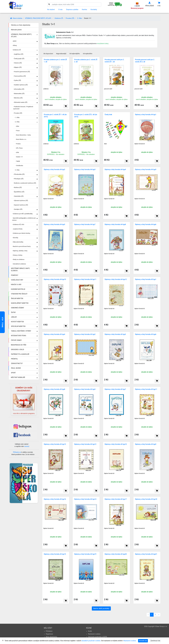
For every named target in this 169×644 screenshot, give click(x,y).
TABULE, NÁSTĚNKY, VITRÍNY (21, 331)
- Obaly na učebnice (18, 259)
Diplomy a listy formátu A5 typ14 (85, 499)
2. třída (79, 18)
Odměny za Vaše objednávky (21, 25)
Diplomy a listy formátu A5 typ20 (116, 554)
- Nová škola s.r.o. (21, 139)
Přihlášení (49, 631)
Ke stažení (51, 9)
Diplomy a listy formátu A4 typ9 (146, 169)
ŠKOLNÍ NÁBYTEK (17, 298)
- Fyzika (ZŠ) (17, 80)
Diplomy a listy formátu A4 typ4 (115, 169)
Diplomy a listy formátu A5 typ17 (116, 499)
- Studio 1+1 (19, 157)
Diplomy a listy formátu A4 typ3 (85, 169)
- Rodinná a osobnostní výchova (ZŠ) (25, 183)
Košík (90, 631)
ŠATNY (13, 312)
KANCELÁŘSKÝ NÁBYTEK (20, 303)
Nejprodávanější (61, 54)
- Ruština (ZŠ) (17, 187)
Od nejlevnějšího (75, 54)
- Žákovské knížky (18, 242)
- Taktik (18, 161)
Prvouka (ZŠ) (70, 18)
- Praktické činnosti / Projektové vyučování (23, 108)
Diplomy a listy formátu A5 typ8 (54, 389)
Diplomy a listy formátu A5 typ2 (85, 334)
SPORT (13, 373)
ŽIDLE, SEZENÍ (16, 368)
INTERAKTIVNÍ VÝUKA (19, 336)
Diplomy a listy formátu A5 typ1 (146, 279)
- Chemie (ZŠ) (17, 63)
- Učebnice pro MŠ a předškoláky (22, 214)
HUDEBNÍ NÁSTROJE (18, 289)
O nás (60, 9)
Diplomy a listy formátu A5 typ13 (55, 444)
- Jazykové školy (17, 229)
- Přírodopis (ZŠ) (18, 179)
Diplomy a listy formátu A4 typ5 (54, 224)
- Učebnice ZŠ (16, 50)
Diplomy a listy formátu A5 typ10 (116, 444)
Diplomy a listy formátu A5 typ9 (146, 444)
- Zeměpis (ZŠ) (18, 209)
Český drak (108, 115)
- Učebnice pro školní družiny (21, 233)
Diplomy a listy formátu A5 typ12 (85, 444)
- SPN (17, 152)
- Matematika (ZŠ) (19, 94)
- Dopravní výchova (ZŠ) (21, 205)
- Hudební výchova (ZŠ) (20, 85)
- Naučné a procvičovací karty (21, 246)
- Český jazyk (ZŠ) (19, 59)
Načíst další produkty (101, 608)
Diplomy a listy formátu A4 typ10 (55, 279)
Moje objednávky (51, 637)
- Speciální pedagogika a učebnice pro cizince (24, 219)
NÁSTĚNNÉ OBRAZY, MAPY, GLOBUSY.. (20, 269)
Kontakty (94, 9)
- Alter (17, 126)
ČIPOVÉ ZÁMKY (16, 340)
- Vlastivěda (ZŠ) (18, 196)
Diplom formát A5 (140, 309)
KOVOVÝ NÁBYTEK (17, 322)
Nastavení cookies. (130, 641)
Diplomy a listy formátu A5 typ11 (146, 389)
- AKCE (14, 41)
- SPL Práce (19, 148)
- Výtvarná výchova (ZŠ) (21, 201)
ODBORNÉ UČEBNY (18, 308)
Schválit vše (143, 641)
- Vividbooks (19, 166)
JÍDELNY (14, 317)
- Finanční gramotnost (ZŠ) (22, 72)
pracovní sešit (108, 89)
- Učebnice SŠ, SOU (18, 224)
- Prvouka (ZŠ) (18, 113)
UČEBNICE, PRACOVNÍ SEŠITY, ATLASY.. (38, 18)
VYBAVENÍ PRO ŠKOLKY (19, 294)
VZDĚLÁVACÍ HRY (17, 280)
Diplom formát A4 (140, 144)
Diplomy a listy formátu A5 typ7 (115, 389)
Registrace (49, 634)
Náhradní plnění (16, 30)
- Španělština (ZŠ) (19, 192)
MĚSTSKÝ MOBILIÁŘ (18, 377)
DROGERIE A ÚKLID (18, 350)
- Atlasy (14, 45)
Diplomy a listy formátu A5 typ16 (55, 499)
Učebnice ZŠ (59, 18)
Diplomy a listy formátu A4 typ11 (85, 279)
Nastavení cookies (94, 634)
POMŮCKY (15, 275)
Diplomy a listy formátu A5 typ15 (55, 554)
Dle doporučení (48, 54)
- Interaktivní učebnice (19, 264)
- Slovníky (15, 238)
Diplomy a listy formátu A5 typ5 (85, 389)
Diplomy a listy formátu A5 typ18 (146, 499)
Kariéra (84, 9)
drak (105, 144)
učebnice (46, 89)
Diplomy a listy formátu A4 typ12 (116, 279)
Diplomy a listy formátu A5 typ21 (146, 554)
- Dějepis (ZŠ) (17, 67)
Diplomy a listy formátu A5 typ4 (54, 334)
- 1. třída (17, 117)
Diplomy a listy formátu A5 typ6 (146, 334)
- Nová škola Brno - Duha (23, 135)
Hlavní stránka (16, 18)
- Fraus (17, 131)
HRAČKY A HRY (16, 285)
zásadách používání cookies (91, 641)
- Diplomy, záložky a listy (20, 251)
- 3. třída (17, 170)
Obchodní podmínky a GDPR (97, 637)
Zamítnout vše (155, 641)
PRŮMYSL (14, 359)
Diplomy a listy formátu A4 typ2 (54, 169)
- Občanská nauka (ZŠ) (20, 102)
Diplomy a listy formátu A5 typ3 (115, 334)
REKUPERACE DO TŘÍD (19, 345)
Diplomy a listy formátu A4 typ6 (146, 224)
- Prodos (18, 144)
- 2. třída (17, 122)
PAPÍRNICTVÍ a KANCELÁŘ (20, 354)
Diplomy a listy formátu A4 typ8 (115, 224)
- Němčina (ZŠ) (18, 98)
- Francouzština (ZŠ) (20, 76)
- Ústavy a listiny (17, 255)
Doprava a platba (72, 9)
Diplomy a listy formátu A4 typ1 (146, 115)
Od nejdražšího (88, 54)
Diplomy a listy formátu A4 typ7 (85, 224)
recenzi (27, 446)
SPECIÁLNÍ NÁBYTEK (18, 326)
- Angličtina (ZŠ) (18, 54)
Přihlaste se (17, 452)
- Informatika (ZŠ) (19, 89)
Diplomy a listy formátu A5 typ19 (85, 554)
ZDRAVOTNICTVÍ (17, 363)
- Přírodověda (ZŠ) (19, 174)
